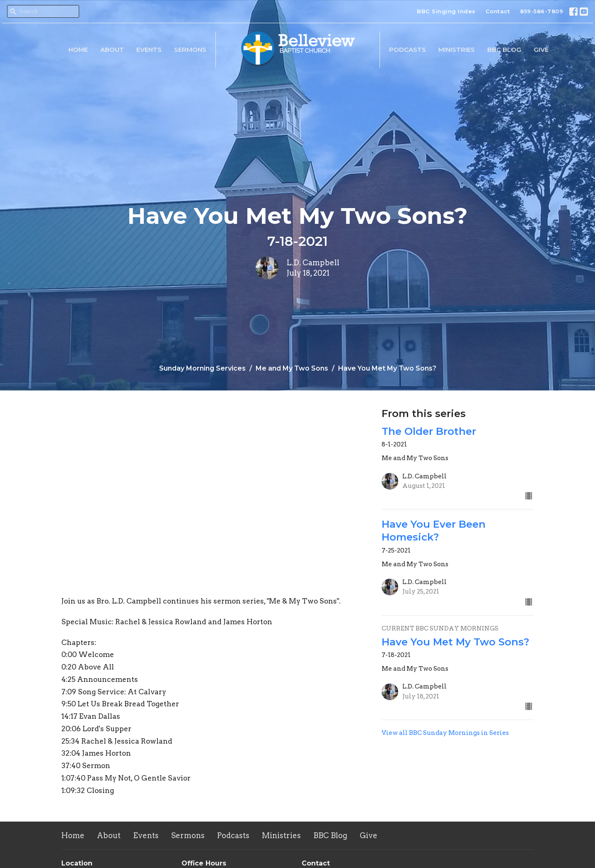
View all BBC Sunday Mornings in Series (445, 733)
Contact (498, 11)
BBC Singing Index (446, 11)
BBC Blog (504, 50)
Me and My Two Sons (292, 368)
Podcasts (408, 50)
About (112, 50)
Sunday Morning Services (202, 368)
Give (541, 50)
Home (78, 50)
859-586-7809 (542, 11)
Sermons (190, 50)
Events (149, 50)
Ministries (457, 50)
